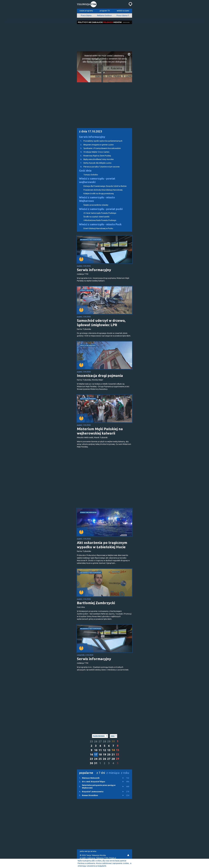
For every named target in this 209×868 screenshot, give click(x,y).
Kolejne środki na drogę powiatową (99, 193)
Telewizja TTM (102, 858)
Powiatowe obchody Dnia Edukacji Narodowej (103, 190)
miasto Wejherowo (88, 345)
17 (96, 754)
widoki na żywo (123, 11)
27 (100, 741)
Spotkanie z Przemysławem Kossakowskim (99, 148)
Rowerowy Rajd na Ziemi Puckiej (94, 156)
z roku (125, 773)
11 (100, 750)
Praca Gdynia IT (123, 15)
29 (109, 741)
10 (96, 750)
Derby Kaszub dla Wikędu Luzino (94, 163)
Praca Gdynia (86, 15)
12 (105, 750)
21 (113, 754)
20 (109, 754)
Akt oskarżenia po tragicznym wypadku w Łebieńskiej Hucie (102, 545)
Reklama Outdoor (105, 15)
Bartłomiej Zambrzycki (96, 603)
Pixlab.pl (113, 858)
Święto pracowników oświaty (96, 205)
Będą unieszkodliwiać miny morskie (95, 159)
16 (91, 754)
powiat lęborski (87, 290)
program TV (105, 11)
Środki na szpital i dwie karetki (96, 217)
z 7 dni (101, 773)
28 (105, 741)
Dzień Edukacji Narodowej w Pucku (98, 228)
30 (91, 763)
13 (109, 750)
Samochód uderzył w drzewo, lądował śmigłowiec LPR (101, 323)
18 (100, 754)
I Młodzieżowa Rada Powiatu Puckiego (100, 220)
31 (96, 763)
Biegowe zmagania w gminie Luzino (95, 145)
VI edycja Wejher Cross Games (93, 152)
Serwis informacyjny (92, 137)
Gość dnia (85, 171)
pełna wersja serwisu (88, 851)
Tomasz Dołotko (91, 175)
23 (91, 759)
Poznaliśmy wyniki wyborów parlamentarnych (100, 141)
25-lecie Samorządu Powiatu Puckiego (100, 213)
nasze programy (86, 11)
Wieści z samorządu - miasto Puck (100, 224)
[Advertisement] (105, 37)
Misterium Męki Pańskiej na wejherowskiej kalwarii (100, 431)
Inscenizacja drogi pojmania (100, 376)
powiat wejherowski (88, 512)
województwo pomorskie (91, 240)
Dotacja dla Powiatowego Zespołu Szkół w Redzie (105, 186)
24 (96, 759)
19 (105, 754)
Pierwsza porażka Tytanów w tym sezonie (98, 167)
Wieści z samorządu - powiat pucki (101, 209)
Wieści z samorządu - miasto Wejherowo (97, 199)
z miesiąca (113, 773)
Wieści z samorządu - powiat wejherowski (97, 180)
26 (96, 741)
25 (91, 741)
